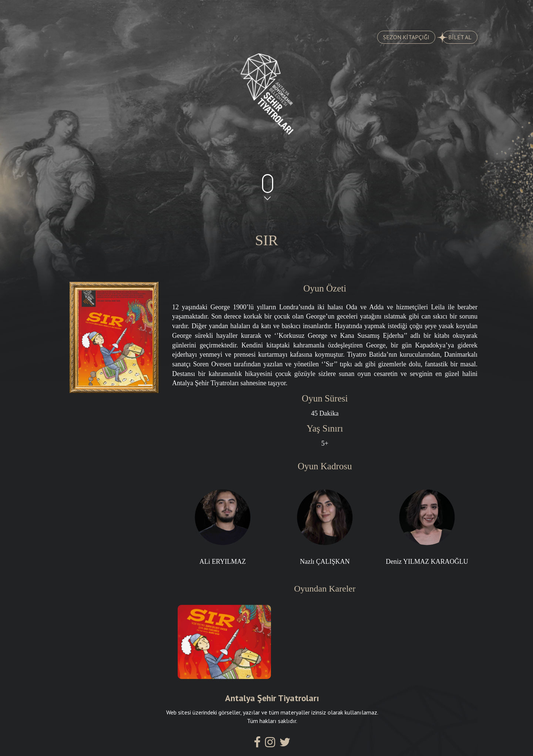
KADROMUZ (300, 12)
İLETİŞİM (443, 12)
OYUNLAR (91, 12)
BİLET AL (457, 37)
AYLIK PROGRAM (225, 12)
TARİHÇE (154, 12)
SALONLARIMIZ (374, 12)
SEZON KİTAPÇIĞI (406, 37)
